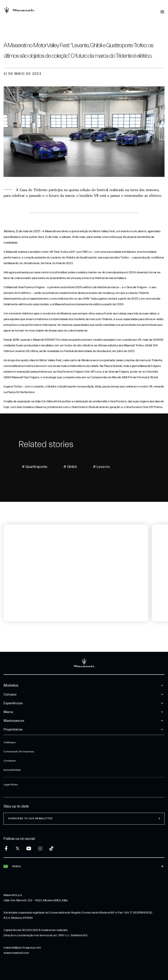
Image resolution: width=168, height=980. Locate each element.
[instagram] (40, 848)
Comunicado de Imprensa (19, 752)
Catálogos (10, 742)
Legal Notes (11, 785)
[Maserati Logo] (20, 10)
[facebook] (6, 848)
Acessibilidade (12, 770)
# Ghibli (70, 467)
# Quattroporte (34, 467)
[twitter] (17, 849)
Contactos (10, 761)
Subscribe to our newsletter (30, 819)
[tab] (19, 636)
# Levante (101, 467)
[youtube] (29, 848)
